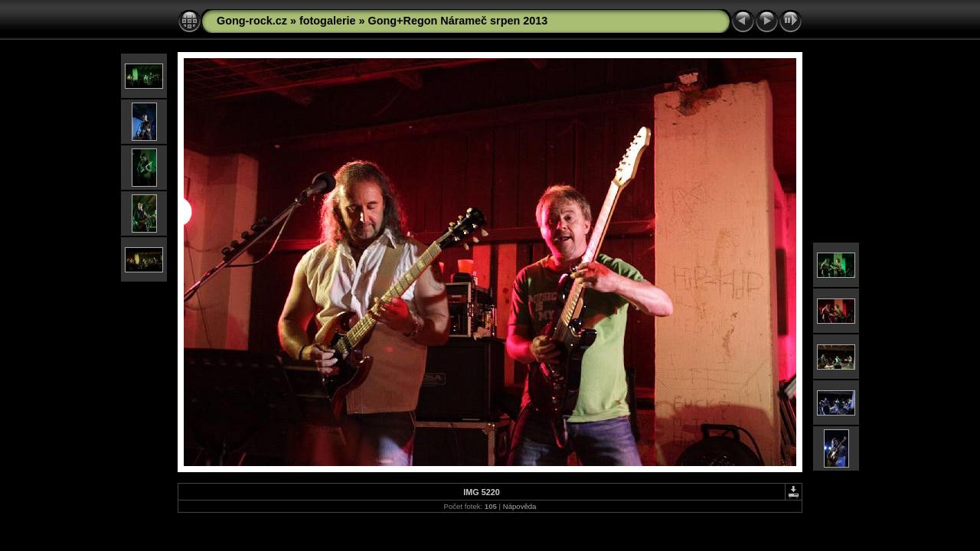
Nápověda (520, 506)
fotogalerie (328, 21)
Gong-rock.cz (252, 21)
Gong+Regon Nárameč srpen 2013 (458, 21)
